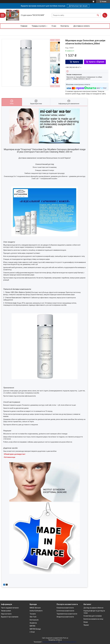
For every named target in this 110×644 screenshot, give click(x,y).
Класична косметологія (65, 608)
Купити (76, 62)
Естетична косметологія (65, 611)
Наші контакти (6, 614)
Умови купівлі (6, 611)
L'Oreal (32, 632)
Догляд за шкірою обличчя (93, 608)
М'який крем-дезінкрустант (15, 454)
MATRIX (33, 626)
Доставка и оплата (81, 26)
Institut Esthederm (36, 611)
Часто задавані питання (10, 608)
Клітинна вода (10, 457)
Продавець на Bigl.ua (55, 640)
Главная (24, 26)
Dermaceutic (34, 620)
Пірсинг (86, 625)
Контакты (65, 26)
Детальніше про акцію (78, 6)
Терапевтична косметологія (67, 614)
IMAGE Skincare (35, 608)
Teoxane (33, 614)
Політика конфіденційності (68, 642)
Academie (33, 623)
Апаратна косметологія (65, 617)
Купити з (97, 62)
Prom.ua (66, 638)
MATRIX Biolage (35, 629)
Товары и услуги (39, 26)
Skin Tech (33, 617)
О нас (54, 26)
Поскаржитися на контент (50, 642)
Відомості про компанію (10, 617)
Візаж (86, 622)
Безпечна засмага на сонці (93, 619)
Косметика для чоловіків (93, 616)
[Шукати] (98, 15)
